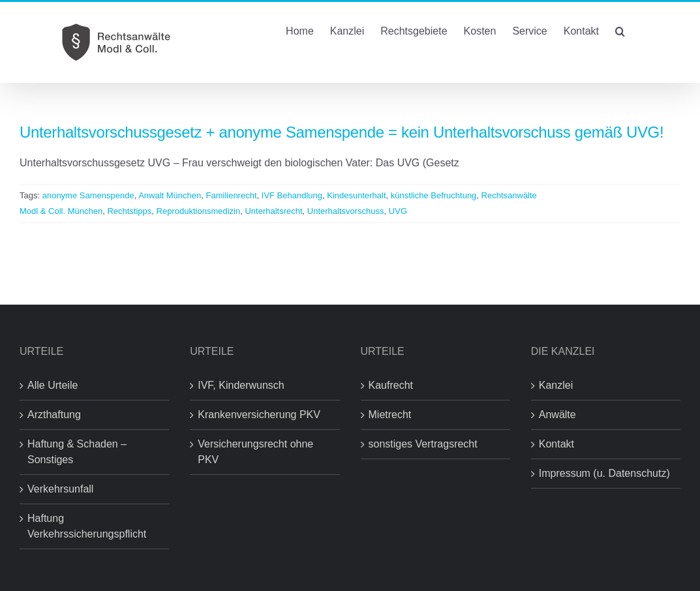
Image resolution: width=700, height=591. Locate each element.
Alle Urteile (53, 385)
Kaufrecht (391, 385)
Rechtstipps (129, 211)
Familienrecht (232, 195)
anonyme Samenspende (88, 195)
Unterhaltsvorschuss (346, 211)
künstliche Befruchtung (434, 195)
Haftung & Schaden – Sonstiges (77, 452)
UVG (398, 211)
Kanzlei (556, 385)
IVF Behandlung (292, 195)
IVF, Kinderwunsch (241, 385)
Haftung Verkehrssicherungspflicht (87, 526)
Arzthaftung (54, 415)
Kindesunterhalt (356, 195)
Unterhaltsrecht (273, 211)
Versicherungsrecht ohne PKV (255, 452)
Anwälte (557, 415)
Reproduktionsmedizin (199, 211)
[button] (620, 30)
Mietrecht (390, 415)
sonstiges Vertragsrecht (423, 444)
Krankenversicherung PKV (259, 415)
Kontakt (556, 444)
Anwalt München (170, 195)
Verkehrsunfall (60, 489)
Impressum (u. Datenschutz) (604, 473)
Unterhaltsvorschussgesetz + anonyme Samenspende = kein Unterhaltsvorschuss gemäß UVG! (342, 132)
